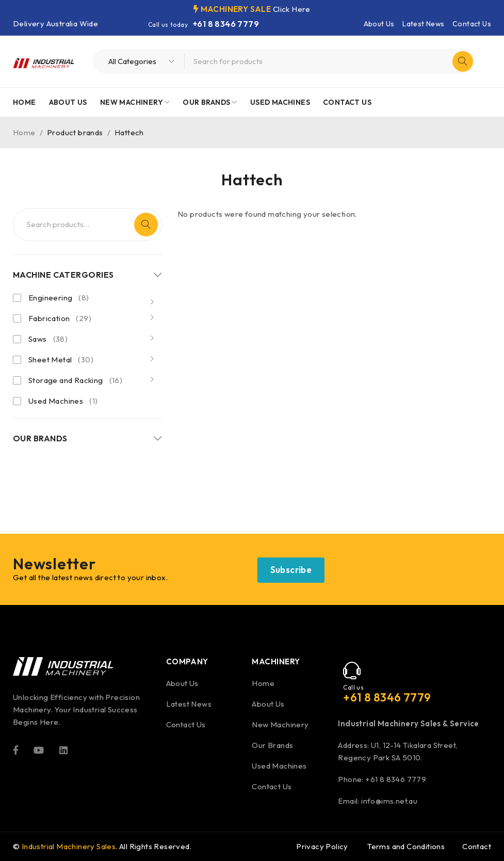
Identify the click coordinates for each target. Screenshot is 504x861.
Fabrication (60, 318)
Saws (48, 339)
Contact (477, 846)
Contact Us (472, 24)
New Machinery (280, 724)
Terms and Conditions (406, 846)
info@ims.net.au (389, 801)
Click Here (292, 9)
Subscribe (291, 570)
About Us (379, 24)
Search (146, 225)
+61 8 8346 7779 (226, 24)
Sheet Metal (61, 360)
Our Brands (272, 745)
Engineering (59, 298)
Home (24, 132)
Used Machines (63, 401)
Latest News (423, 24)
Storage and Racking (75, 380)
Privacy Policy (322, 846)
